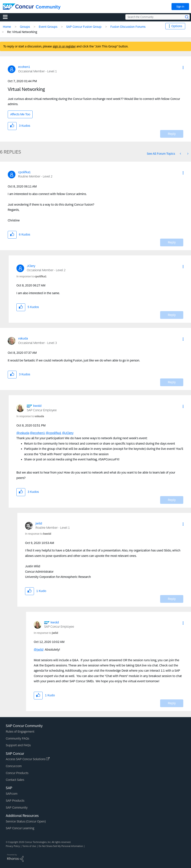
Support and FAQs (18, 745)
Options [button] (177, 26)
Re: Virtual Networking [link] (22, 32)
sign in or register (64, 46)
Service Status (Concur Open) (26, 821)
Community (48, 7)
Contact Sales (15, 780)
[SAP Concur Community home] (18, 7)
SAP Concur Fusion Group (84, 27)
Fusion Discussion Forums (128, 27)
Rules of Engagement (20, 732)
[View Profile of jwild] (39, 523)
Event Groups (48, 27)
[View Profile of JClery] (31, 266)
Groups (25, 27)
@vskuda (23, 433)
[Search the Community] (158, 17)
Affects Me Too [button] (20, 114)
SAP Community (17, 808)
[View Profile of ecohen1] (24, 67)
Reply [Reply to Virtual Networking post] (172, 134)
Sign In (180, 7)
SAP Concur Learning (20, 828)
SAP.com (12, 794)
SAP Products (15, 801)
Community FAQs (17, 738)
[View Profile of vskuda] (23, 338)
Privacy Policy (13, 846)
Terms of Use (29, 846)
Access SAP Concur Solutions (28, 759)
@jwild (39, 650)
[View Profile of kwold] (37, 406)
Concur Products (17, 773)
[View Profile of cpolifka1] (24, 172)
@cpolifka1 (54, 433)
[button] (183, 68)
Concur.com (14, 766)
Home (7, 27)
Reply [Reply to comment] (172, 242)
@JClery (68, 433)
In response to (31, 276)
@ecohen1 (37, 433)
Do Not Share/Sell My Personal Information (61, 846)
